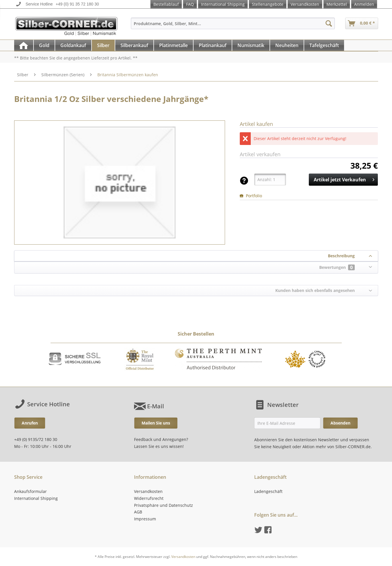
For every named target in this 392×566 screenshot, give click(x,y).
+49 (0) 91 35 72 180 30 (77, 4)
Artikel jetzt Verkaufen (344, 179)
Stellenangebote (268, 4)
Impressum (145, 519)
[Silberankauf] (134, 45)
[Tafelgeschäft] (324, 45)
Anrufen (30, 423)
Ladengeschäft (268, 491)
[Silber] (103, 45)
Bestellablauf (166, 4)
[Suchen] (329, 23)
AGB (138, 512)
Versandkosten (305, 4)
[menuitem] (233, 26)
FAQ (190, 4)
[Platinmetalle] (173, 45)
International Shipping (223, 4)
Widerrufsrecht (149, 498)
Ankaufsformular (30, 491)
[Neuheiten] (287, 45)
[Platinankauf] (213, 45)
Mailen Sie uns (156, 423)
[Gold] (44, 45)
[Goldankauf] (73, 45)
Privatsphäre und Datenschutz (164, 505)
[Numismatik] (251, 45)
